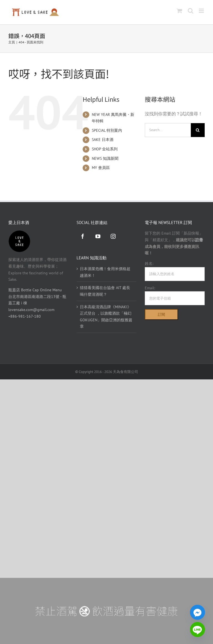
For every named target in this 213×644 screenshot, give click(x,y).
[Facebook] (83, 236)
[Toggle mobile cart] (179, 11)
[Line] (197, 630)
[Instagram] (113, 236)
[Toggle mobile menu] (202, 11)
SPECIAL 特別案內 (107, 130)
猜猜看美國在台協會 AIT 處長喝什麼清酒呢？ (105, 291)
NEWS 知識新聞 (105, 158)
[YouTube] (98, 236)
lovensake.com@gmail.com (31, 310)
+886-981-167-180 (25, 316)
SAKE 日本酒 (103, 140)
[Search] (198, 130)
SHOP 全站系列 (105, 149)
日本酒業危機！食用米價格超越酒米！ (105, 272)
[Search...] (168, 130)
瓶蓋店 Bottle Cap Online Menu (35, 290)
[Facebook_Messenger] (197, 612)
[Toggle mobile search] (191, 11)
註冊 (199, 240)
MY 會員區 (101, 168)
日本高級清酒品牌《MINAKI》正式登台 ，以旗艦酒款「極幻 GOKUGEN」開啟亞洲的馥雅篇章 (106, 317)
